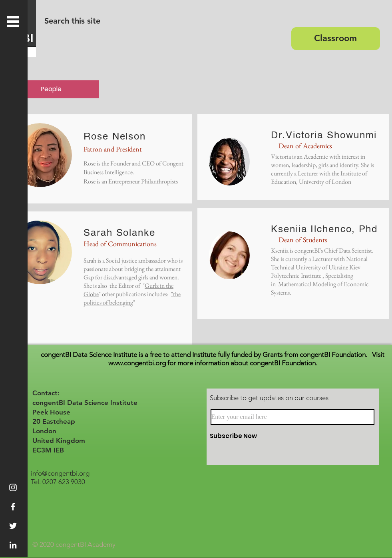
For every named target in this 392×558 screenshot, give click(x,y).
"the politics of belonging (132, 298)
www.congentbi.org (137, 363)
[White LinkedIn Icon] (13, 545)
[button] (13, 22)
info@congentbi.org (60, 473)
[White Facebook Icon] (13, 507)
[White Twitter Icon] (13, 526)
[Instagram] (13, 487)
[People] (51, 89)
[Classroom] (336, 39)
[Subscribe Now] (276, 436)
